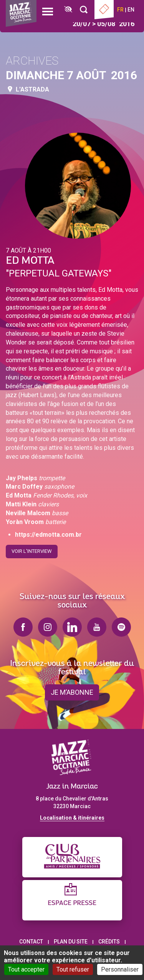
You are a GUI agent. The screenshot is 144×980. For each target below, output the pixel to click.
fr (120, 10)
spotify (121, 627)
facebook (23, 627)
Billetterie (104, 10)
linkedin (72, 627)
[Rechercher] (84, 10)
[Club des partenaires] (72, 857)
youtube (97, 627)
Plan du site (71, 942)
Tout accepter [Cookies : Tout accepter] (26, 969)
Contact (31, 942)
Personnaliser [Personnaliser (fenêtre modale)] (120, 969)
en (131, 10)
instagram (48, 627)
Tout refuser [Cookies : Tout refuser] (73, 969)
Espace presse (72, 903)
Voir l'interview (32, 549)
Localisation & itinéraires (72, 818)
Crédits (109, 942)
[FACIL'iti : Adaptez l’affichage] (68, 10)
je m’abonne (72, 692)
